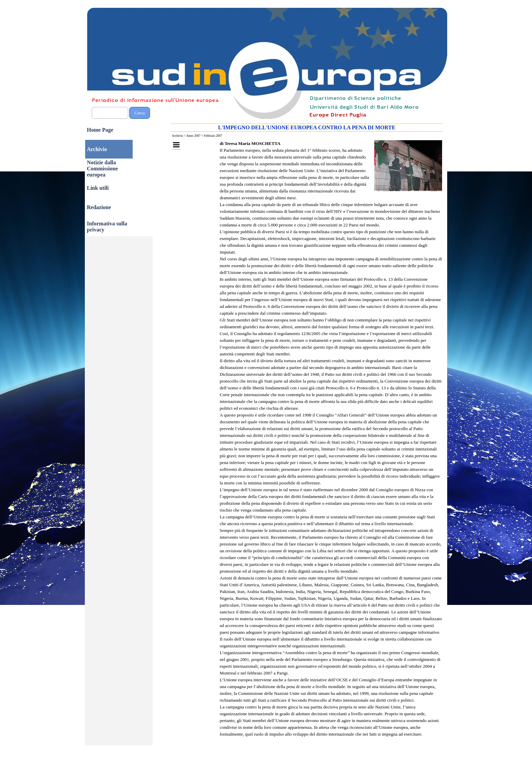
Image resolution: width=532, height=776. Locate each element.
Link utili (98, 188)
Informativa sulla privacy (107, 227)
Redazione (99, 207)
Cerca (140, 113)
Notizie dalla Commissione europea (102, 169)
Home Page (100, 130)
